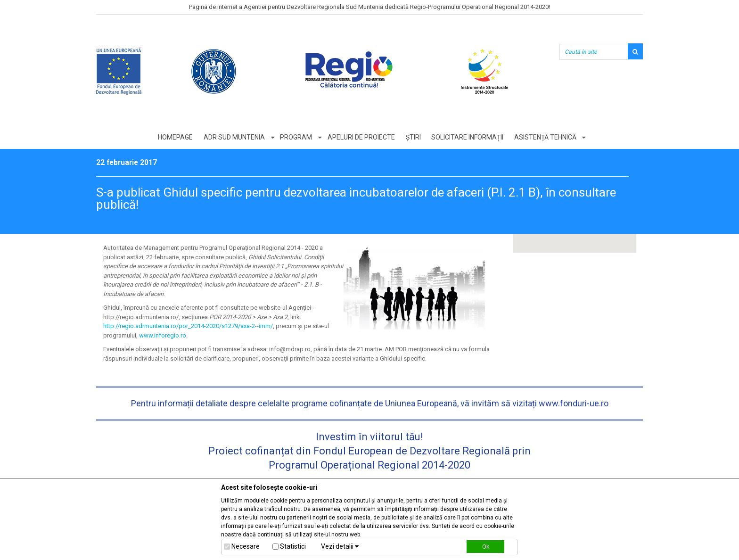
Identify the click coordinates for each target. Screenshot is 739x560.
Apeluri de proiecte (361, 137)
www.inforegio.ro (163, 335)
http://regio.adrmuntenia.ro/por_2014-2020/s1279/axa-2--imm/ (188, 326)
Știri (413, 137)
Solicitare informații (468, 137)
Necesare (246, 546)
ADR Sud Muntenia (234, 137)
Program (296, 137)
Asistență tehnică (546, 137)
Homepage (175, 137)
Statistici (293, 546)
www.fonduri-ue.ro (574, 403)
